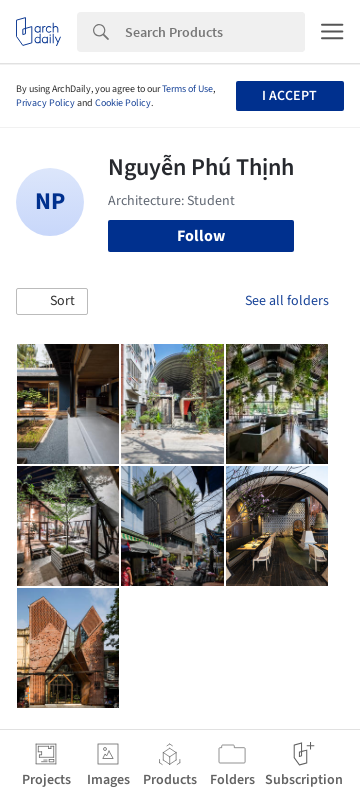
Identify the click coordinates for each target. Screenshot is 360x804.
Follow (201, 236)
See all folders (287, 301)
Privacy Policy (45, 103)
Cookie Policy (123, 103)
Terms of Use (187, 89)
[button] (52, 302)
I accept (289, 96)
